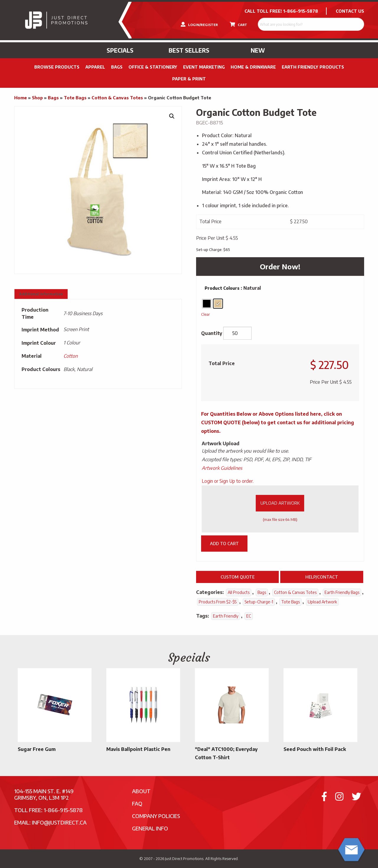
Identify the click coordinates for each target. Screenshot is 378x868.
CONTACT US (350, 11)
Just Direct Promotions (184, 859)
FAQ (137, 803)
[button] (172, 116)
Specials (120, 50)
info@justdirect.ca (59, 822)
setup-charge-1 (259, 602)
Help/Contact (322, 577)
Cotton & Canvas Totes (117, 98)
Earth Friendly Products (313, 67)
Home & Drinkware (253, 67)
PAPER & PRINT (189, 79)
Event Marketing (204, 67)
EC (249, 616)
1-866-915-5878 (301, 11)
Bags (117, 67)
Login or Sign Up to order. (228, 481)
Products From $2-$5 (218, 602)
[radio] (207, 304)
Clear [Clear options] (206, 314)
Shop (37, 98)
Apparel (95, 67)
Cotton (71, 356)
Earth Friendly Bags (342, 592)
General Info (150, 828)
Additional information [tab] (41, 294)
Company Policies (156, 816)
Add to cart (224, 543)
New (258, 50)
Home (21, 98)
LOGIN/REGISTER (199, 24)
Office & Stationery (153, 67)
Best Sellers (189, 50)
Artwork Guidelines (222, 468)
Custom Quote (238, 577)
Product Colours (222, 288)
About (141, 791)
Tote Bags (75, 98)
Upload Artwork (280, 503)
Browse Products (57, 67)
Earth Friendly (226, 616)
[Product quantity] (237, 333)
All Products (239, 592)
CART (238, 24)
